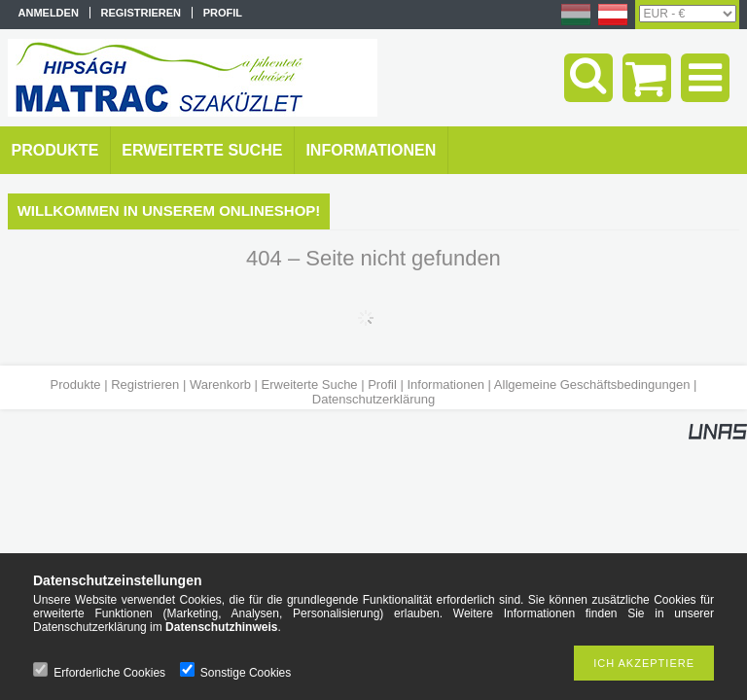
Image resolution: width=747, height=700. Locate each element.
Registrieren (145, 385)
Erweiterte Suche (310, 385)
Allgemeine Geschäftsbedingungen (592, 385)
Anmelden (49, 13)
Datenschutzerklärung (373, 399)
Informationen (445, 385)
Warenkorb (220, 385)
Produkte (76, 385)
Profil (382, 385)
